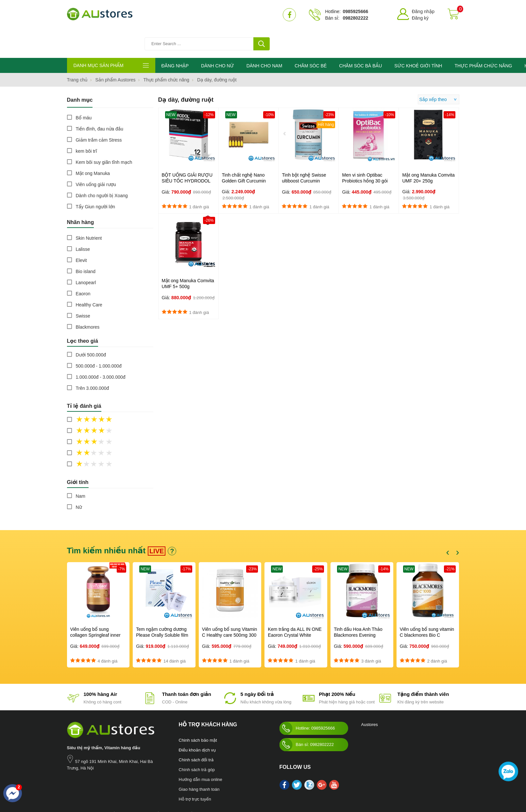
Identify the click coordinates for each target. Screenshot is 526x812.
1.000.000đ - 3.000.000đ (101, 349)
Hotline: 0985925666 (307, 700)
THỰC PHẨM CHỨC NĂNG (483, 38)
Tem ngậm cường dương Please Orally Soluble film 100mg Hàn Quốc (162, 607)
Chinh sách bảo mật (198, 712)
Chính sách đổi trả (196, 732)
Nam (81, 468)
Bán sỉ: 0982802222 (307, 717)
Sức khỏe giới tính (161, 786)
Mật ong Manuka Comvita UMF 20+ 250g (428, 150)
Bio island (86, 243)
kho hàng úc (263, 786)
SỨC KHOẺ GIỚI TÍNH (418, 38)
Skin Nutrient (89, 210)
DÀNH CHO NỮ (218, 38)
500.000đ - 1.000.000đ (99, 338)
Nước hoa (76, 786)
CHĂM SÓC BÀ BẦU (360, 38)
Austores (370, 696)
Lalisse (83, 221)
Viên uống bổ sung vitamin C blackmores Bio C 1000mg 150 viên (427, 607)
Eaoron (83, 266)
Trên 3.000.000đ (93, 360)
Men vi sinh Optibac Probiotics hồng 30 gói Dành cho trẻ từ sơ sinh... (368, 153)
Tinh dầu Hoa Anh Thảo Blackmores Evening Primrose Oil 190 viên (358, 607)
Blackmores (88, 299)
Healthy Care (89, 277)
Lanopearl (86, 254)
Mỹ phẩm (187, 786)
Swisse (83, 288)
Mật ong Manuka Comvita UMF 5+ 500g (188, 255)
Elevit (81, 232)
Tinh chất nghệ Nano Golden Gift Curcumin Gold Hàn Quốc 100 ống (247, 153)
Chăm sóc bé (131, 786)
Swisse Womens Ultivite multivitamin (307, 786)
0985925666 (355, 11)
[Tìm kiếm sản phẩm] (209, 15)
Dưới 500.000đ (91, 327)
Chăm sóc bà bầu (102, 786)
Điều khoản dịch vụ (197, 722)
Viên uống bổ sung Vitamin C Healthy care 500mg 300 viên (229, 607)
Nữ (79, 479)
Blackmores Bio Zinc (216, 786)
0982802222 (355, 18)
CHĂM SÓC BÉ (311, 38)
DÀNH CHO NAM (264, 38)
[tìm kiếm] (262, 15)
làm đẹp (243, 786)
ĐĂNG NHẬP (175, 38)
